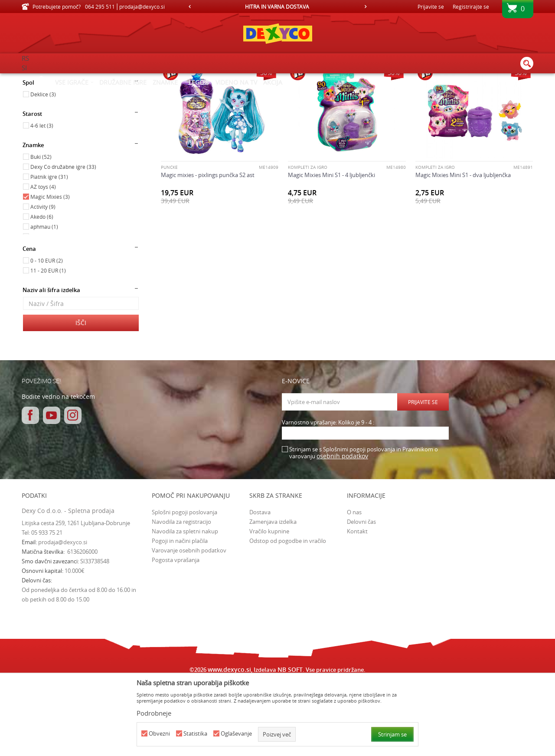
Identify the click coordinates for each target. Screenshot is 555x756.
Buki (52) (41, 230)
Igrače (34, 118)
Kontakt (357, 605)
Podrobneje (154, 713)
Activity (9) (43, 280)
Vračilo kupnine (269, 605)
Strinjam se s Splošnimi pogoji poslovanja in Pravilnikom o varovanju (364, 526)
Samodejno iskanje (269, 93)
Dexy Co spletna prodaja (51, 79)
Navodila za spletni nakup (185, 605)
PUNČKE (169, 241)
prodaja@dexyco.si (63, 615)
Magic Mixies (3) (50, 270)
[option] (277, 7)
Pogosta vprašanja (176, 633)
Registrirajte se (471, 7)
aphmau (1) (44, 300)
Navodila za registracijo (181, 595)
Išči (81, 396)
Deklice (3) (43, 168)
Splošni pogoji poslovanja (184, 585)
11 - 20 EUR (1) (48, 344)
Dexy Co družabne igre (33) (63, 240)
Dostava (260, 585)
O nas (354, 585)
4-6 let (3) (42, 199)
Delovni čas (361, 595)
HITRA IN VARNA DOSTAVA (277, 7)
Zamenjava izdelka (273, 595)
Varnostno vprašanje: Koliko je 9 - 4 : (328, 496)
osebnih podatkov (342, 529)
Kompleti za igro (308, 241)
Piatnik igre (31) (49, 250)
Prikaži (443, 93)
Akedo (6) (42, 290)
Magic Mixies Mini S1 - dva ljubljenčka (463, 248)
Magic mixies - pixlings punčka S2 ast (208, 248)
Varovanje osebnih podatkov (189, 624)
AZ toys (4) (43, 260)
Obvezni (159, 734)
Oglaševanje (236, 734)
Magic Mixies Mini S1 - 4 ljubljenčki (331, 248)
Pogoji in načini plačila (180, 614)
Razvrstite (317, 93)
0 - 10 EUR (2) (47, 334)
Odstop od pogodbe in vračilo (288, 614)
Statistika (195, 734)
